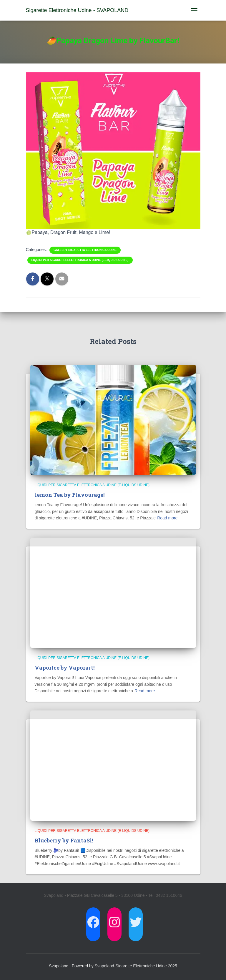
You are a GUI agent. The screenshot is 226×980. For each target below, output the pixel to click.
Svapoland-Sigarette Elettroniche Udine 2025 (136, 966)
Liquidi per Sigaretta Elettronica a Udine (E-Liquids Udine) (80, 260)
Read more (167, 518)
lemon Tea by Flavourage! (70, 495)
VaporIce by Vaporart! (65, 668)
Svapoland (59, 966)
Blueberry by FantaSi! (64, 840)
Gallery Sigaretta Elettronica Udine (85, 250)
